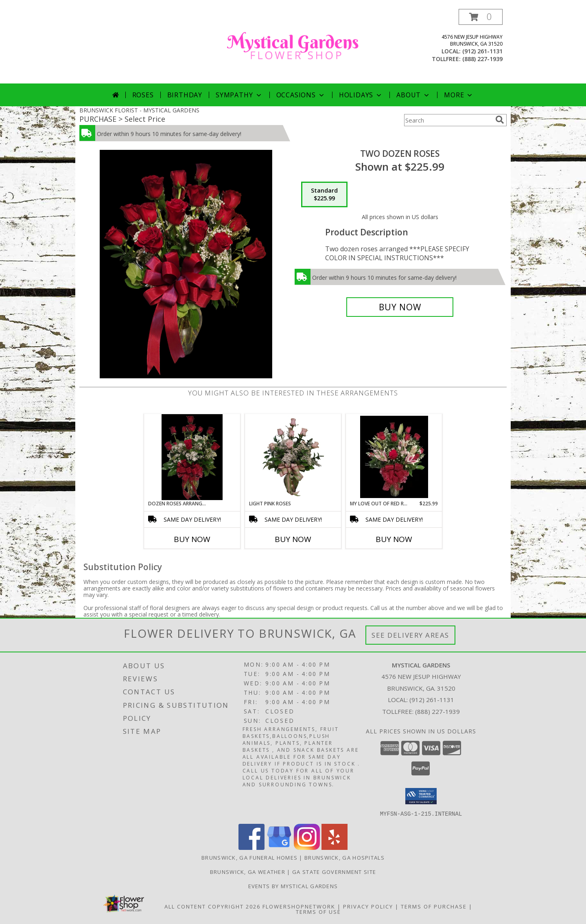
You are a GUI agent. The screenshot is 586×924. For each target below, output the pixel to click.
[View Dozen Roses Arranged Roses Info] (192, 457)
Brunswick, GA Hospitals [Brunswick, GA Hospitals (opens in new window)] (344, 857)
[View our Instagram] (307, 847)
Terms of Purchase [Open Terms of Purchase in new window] (434, 906)
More (459, 95)
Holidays (361, 95)
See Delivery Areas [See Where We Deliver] (410, 635)
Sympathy (239, 95)
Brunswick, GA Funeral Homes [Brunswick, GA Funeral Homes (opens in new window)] (249, 857)
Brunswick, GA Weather (248, 871)
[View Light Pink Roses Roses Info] (293, 457)
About (413, 95)
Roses (143, 95)
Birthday (185, 95)
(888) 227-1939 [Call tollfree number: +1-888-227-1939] (482, 59)
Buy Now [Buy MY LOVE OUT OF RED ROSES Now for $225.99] (394, 539)
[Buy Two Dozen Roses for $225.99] (400, 307)
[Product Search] (448, 120)
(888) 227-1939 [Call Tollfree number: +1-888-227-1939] (437, 711)
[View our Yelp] (335, 847)
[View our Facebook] (251, 847)
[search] (500, 120)
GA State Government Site (334, 871)
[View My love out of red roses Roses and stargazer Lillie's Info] (394, 457)
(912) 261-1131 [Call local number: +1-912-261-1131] (482, 51)
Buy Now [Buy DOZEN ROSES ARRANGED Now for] (192, 539)
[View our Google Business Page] (279, 847)
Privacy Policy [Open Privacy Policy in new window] (368, 906)
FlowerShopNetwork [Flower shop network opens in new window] (299, 906)
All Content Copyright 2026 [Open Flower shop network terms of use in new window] (212, 906)
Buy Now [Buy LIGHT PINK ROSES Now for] (293, 539)
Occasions (301, 95)
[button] (481, 17)
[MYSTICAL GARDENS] (293, 46)
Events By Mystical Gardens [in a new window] (293, 886)
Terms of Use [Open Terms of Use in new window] (318, 911)
